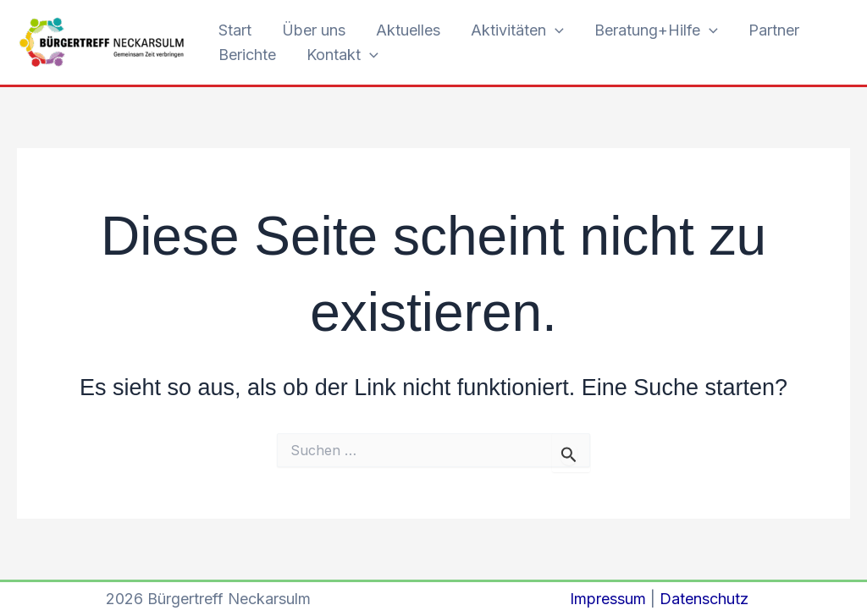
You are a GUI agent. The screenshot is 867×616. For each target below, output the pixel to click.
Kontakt (342, 55)
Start (235, 30)
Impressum (608, 599)
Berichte (247, 55)
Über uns (314, 30)
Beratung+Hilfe (656, 31)
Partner (774, 30)
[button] (555, 31)
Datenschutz (704, 599)
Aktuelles (408, 30)
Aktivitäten (517, 31)
